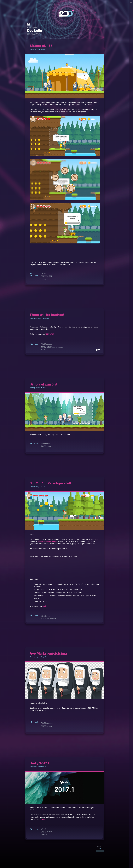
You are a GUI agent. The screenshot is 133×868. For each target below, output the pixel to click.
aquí (44, 606)
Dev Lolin (43, 274)
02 (98, 350)
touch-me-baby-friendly (47, 541)
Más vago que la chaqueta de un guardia (52, 348)
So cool (43, 349)
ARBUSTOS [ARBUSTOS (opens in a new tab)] (50, 334)
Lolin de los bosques (46, 278)
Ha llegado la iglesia (46, 447)
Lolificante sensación (47, 277)
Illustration (44, 725)
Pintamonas (44, 280)
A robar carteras (45, 444)
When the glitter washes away (49, 618)
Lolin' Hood (34, 275)
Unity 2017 (44, 834)
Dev (31, 273)
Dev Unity (44, 830)
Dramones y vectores (47, 275)
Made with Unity (45, 617)
